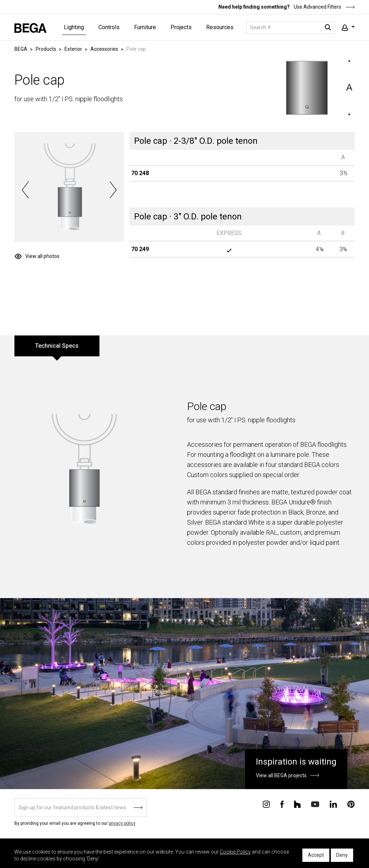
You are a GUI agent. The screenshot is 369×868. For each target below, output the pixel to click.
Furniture (145, 27)
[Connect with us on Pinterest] (351, 804)
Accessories (104, 49)
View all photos (42, 256)
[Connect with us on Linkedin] (333, 804)
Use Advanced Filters (324, 7)
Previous (25, 190)
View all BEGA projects (281, 775)
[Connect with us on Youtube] (315, 804)
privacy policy (122, 823)
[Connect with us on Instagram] (266, 804)
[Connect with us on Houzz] (297, 804)
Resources (220, 27)
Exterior (73, 49)
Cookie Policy (235, 852)
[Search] (290, 28)
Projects (181, 27)
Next (113, 190)
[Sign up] (81, 807)
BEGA (21, 49)
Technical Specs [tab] (57, 346)
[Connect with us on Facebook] (282, 804)
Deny (342, 855)
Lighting (74, 27)
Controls (109, 27)
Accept (316, 855)
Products (46, 49)
